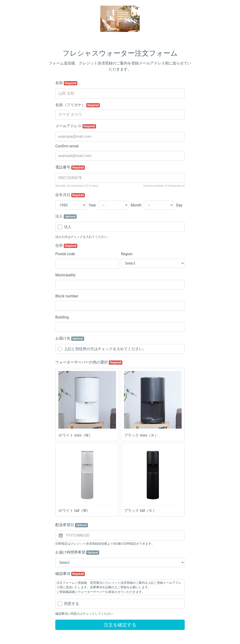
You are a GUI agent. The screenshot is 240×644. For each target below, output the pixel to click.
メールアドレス (76, 126)
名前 (66, 83)
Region (127, 254)
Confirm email (67, 146)
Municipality (65, 275)
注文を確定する (120, 625)
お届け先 (70, 338)
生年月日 (70, 195)
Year (92, 205)
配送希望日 (72, 525)
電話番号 (70, 167)
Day (179, 205)
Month (136, 205)
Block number (67, 296)
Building (62, 317)
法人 (66, 216)
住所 (66, 246)
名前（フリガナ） (78, 105)
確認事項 (70, 574)
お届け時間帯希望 (77, 552)
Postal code (65, 254)
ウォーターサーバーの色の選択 (89, 362)
